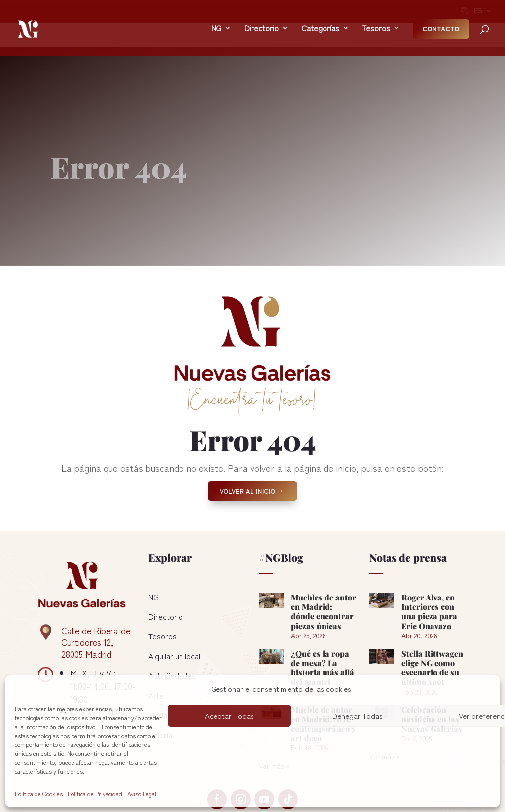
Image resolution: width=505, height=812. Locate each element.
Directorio (166, 569)
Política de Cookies (39, 794)
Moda (158, 668)
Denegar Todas (358, 716)
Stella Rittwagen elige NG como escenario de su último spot (432, 620)
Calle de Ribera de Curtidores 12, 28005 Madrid (96, 595)
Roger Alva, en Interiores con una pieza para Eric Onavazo (429, 564)
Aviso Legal (142, 794)
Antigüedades (172, 628)
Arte (156, 648)
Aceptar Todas (229, 716)
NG (154, 549)
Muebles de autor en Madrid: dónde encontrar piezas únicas (324, 564)
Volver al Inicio (248, 443)
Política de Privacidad (95, 794)
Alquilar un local (174, 608)
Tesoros (162, 589)
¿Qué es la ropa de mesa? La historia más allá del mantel (323, 620)
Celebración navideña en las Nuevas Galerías (432, 672)
